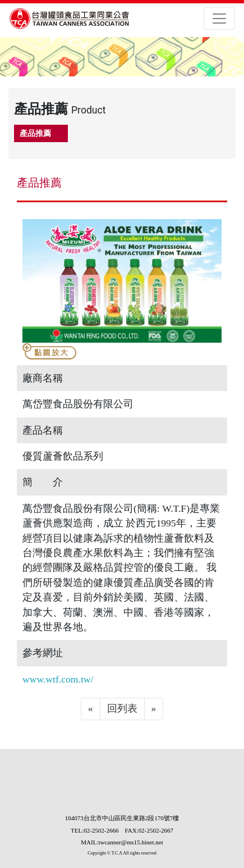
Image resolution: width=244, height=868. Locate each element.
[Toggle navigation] (219, 19)
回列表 (122, 708)
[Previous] (91, 709)
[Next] (154, 709)
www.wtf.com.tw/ (58, 679)
